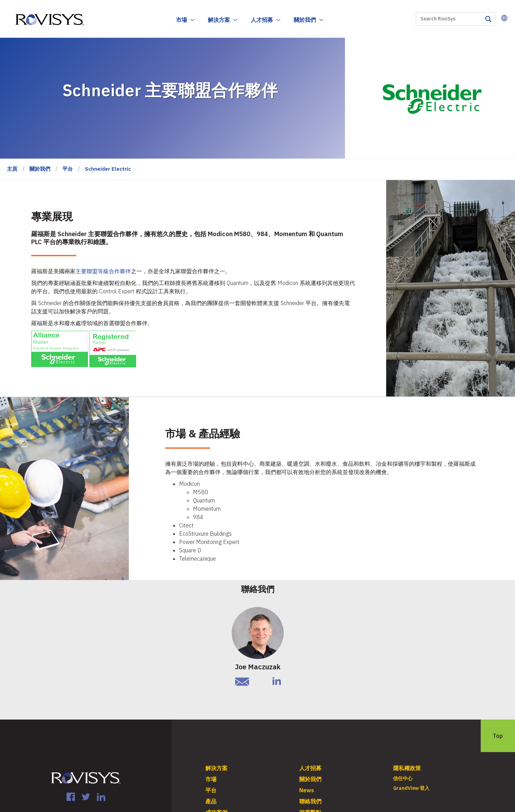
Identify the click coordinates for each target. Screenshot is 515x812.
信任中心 (403, 778)
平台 (68, 169)
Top (498, 736)
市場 (181, 20)
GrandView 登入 (411, 788)
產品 (211, 801)
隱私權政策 (407, 768)
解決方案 (219, 20)
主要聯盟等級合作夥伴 (103, 271)
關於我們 (305, 20)
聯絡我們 (310, 801)
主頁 (12, 169)
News (307, 790)
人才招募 (262, 20)
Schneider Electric (108, 169)
